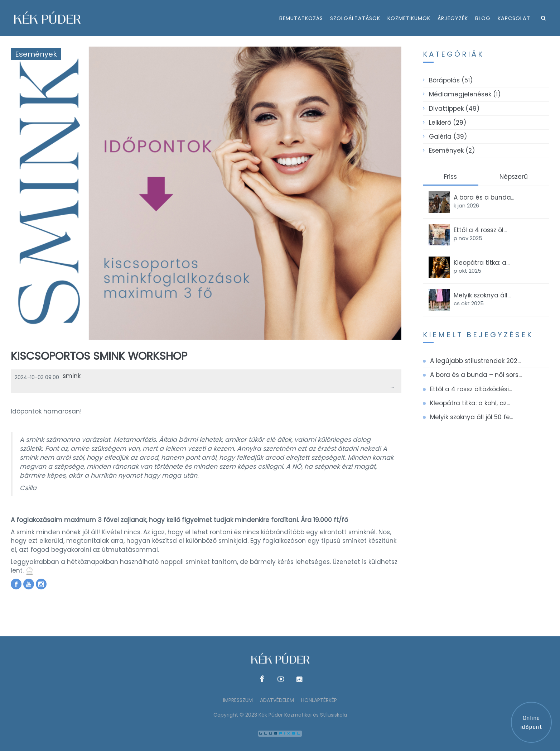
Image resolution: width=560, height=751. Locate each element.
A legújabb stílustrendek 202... (475, 361)
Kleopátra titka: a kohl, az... (470, 403)
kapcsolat (514, 18)
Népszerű (514, 177)
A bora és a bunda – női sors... (476, 375)
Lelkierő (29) (448, 123)
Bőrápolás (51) (451, 80)
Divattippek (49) (454, 109)
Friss (450, 177)
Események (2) (452, 150)
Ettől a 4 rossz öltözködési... (471, 389)
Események (36, 54)
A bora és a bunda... (484, 197)
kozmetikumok (409, 18)
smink (72, 376)
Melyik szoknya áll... (482, 295)
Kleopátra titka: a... (482, 263)
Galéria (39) (448, 137)
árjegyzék (453, 18)
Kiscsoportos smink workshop (99, 356)
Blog (483, 18)
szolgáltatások (355, 18)
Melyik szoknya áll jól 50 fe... (472, 417)
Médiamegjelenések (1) (465, 94)
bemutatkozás (301, 18)
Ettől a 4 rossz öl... (480, 230)
